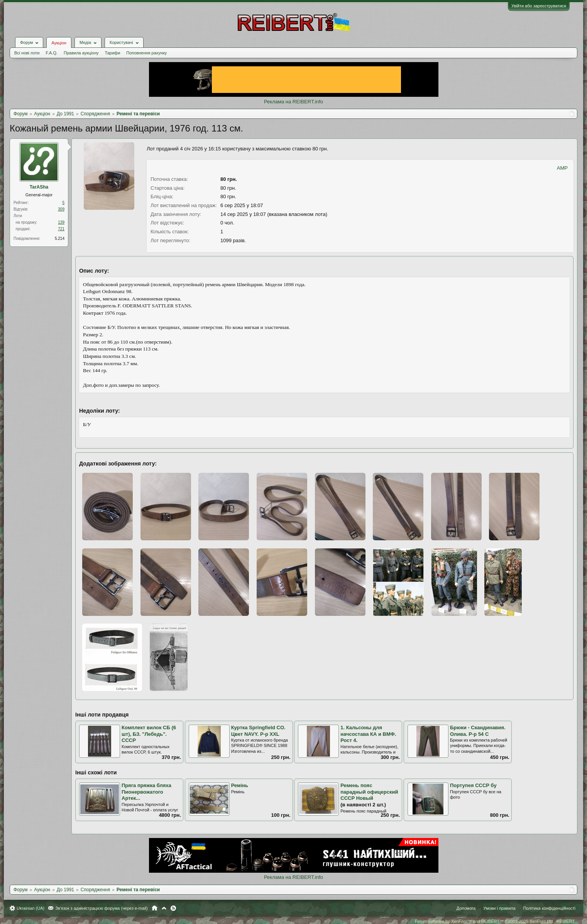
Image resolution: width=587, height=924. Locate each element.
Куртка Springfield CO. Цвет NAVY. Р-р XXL (258, 731)
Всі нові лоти (27, 53)
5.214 (60, 239)
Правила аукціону (81, 53)
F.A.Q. (52, 53)
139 (61, 222)
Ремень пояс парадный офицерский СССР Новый (369, 792)
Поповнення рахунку (146, 53)
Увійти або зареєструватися (539, 6)
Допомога (466, 908)
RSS (173, 908)
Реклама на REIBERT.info (293, 102)
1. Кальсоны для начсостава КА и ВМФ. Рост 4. (368, 734)
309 (61, 209)
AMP (562, 168)
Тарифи (113, 53)
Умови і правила (499, 908)
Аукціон (59, 43)
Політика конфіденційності (549, 908)
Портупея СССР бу (473, 785)
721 (61, 229)
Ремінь (240, 785)
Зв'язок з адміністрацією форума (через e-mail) (101, 908)
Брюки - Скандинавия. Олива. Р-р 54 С (478, 731)
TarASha (39, 187)
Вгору (164, 908)
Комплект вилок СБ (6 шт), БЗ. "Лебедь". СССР (149, 734)
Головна (155, 908)
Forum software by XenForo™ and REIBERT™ (495, 921)
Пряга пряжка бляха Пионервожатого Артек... (146, 792)
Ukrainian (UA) (30, 908)
